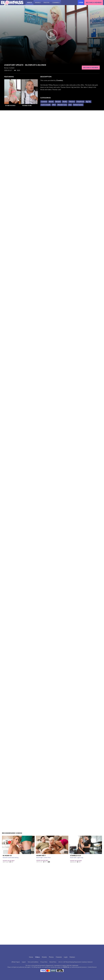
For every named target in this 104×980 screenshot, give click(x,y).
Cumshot (44, 102)
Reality (65, 102)
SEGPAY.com (66, 967)
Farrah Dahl (73, 858)
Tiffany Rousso (10, 106)
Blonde (51, 102)
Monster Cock (62, 105)
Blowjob (58, 102)
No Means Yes (7, 856)
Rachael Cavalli (7, 858)
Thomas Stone (27, 106)
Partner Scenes (78, 105)
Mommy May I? (41, 856)
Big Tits (88, 102)
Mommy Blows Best (9, 861)
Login (81, 2)
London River (47, 858)
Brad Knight (40, 858)
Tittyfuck (72, 102)
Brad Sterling (15, 858)
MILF (54, 105)
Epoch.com (16, 967)
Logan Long (80, 858)
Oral (70, 105)
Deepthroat (80, 102)
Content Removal (92, 967)
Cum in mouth (46, 105)
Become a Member (91, 67)
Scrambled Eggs (76, 856)
